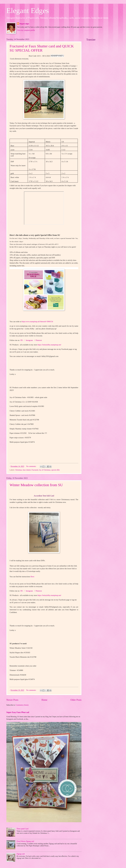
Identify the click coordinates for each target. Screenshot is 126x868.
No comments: (31, 466)
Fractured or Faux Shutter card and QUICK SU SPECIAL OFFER (42, 48)
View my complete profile (26, 30)
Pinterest (39, 340)
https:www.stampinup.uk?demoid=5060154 (37, 322)
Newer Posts (12, 700)
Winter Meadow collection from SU (36, 485)
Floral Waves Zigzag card (25, 841)
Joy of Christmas (45, 470)
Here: (32, 577)
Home (44, 700)
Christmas (18, 470)
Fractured (35, 470)
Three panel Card (23, 829)
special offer (55, 470)
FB (22, 340)
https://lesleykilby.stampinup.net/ (49, 345)
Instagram (29, 340)
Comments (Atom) (22, 705)
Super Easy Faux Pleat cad (18, 712)
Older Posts (76, 700)
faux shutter (27, 470)
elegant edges (24, 24)
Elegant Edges (28, 11)
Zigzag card (21, 854)
